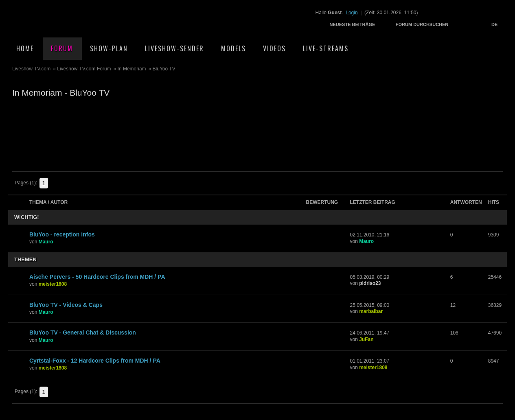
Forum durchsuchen (422, 24)
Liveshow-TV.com (80, 19)
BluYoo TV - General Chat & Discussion (83, 332)
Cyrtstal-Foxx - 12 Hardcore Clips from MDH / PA (95, 361)
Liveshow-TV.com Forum (84, 69)
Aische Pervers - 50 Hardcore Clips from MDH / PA (97, 277)
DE (494, 24)
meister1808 (53, 284)
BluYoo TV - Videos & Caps (66, 305)
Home (25, 48)
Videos (274, 48)
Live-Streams (326, 48)
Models (233, 48)
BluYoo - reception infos (62, 234)
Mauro (46, 242)
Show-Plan (109, 48)
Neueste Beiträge (353, 24)
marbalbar (371, 311)
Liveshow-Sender (174, 48)
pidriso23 (370, 283)
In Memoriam (132, 69)
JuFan (366, 339)
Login (352, 13)
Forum (62, 48)
